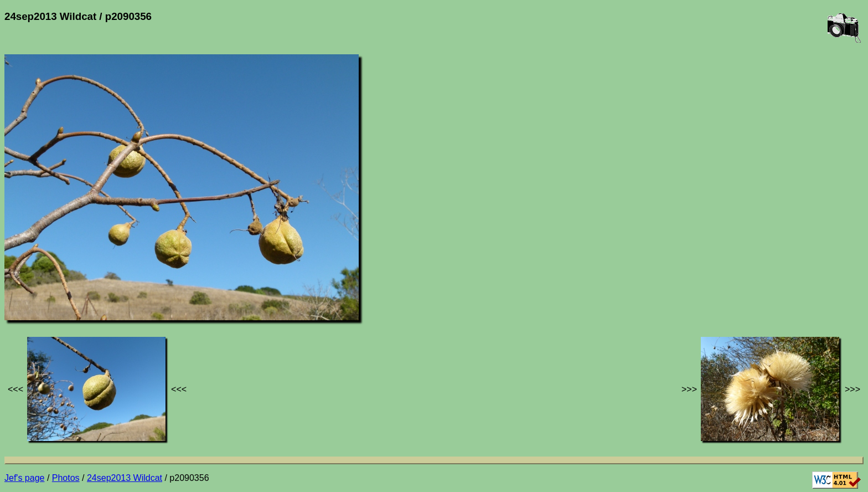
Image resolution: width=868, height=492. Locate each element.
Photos (66, 478)
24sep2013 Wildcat (125, 478)
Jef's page (24, 478)
